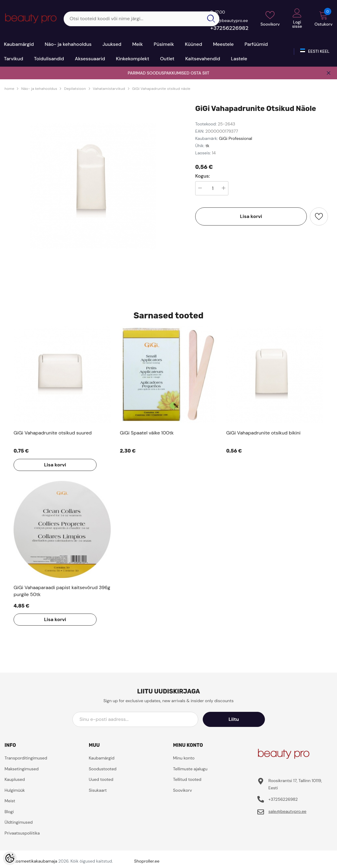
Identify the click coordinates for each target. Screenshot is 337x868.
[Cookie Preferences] (10, 858)
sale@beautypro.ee (287, 811)
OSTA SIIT (200, 73)
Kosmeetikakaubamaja (35, 861)
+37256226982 (229, 28)
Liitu (237, 719)
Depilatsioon (75, 89)
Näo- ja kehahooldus (39, 89)
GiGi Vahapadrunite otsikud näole (161, 89)
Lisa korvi (251, 216)
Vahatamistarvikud (109, 89)
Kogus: (203, 176)
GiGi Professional (236, 138)
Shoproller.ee (147, 861)
